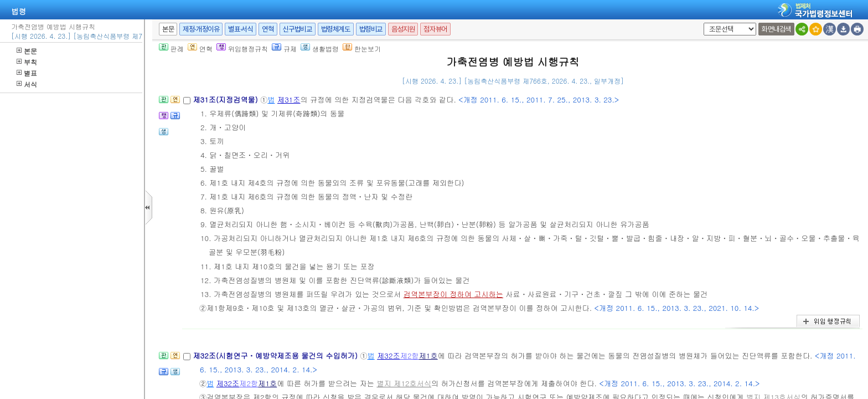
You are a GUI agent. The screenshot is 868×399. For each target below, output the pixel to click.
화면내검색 (776, 29)
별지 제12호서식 (404, 383)
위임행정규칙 (242, 48)
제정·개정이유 (201, 29)
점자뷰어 (435, 29)
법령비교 (371, 29)
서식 (27, 84)
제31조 (289, 99)
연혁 (268, 29)
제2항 (410, 355)
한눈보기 (362, 48)
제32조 (389, 355)
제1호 (428, 355)
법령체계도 (336, 29)
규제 (284, 48)
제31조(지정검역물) (226, 99)
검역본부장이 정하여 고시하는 (453, 294)
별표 (27, 73)
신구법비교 (298, 29)
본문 (27, 51)
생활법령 (320, 48)
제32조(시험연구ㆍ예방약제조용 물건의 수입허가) (276, 355)
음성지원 (403, 29)
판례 (171, 48)
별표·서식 (241, 29)
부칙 (27, 62)
